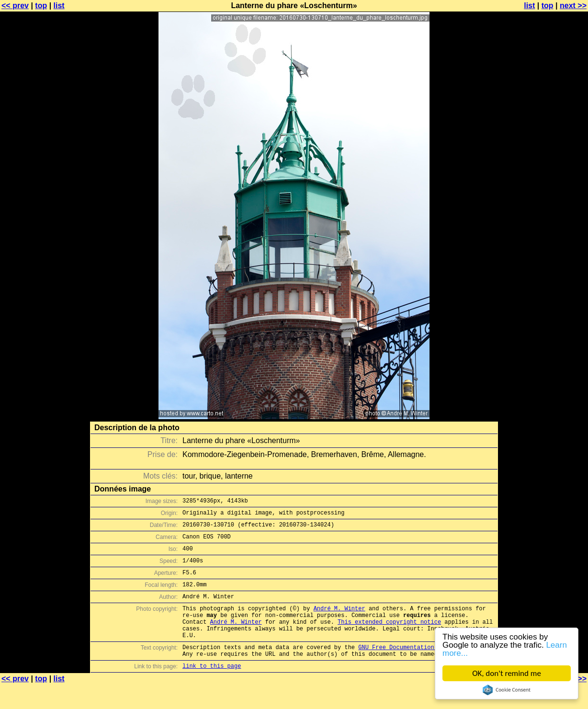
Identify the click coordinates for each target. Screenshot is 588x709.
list (59, 6)
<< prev (15, 6)
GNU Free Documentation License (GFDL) (422, 669)
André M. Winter (339, 623)
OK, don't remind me (507, 673)
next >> (573, 6)
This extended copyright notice (389, 639)
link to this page (212, 690)
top (41, 6)
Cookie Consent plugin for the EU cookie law (507, 690)
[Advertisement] (549, 237)
